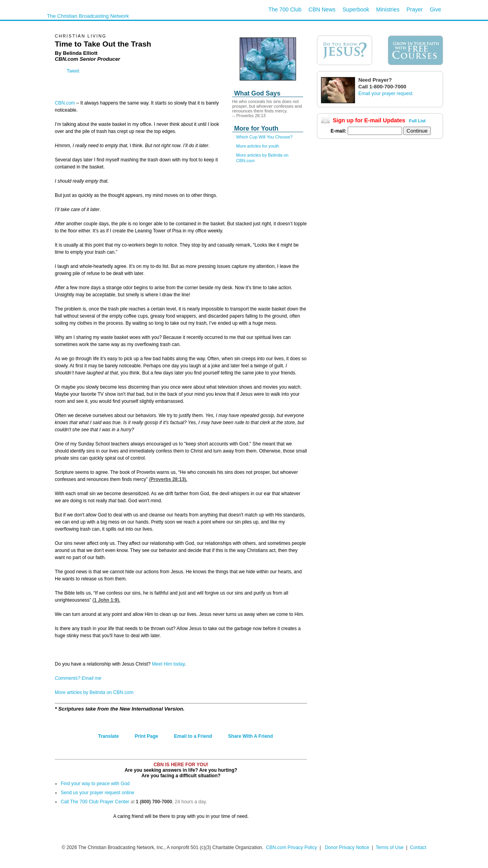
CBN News (322, 9)
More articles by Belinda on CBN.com (94, 692)
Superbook (356, 9)
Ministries (388, 9)
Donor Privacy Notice (347, 847)
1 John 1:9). (107, 600)
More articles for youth (258, 146)
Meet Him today (168, 664)
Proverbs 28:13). (169, 479)
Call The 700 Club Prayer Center (95, 802)
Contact (418, 847)
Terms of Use (390, 847)
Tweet (73, 71)
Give (435, 9)
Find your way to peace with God (95, 784)
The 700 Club (285, 9)
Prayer (414, 9)
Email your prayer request (385, 94)
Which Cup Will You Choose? (264, 137)
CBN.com (65, 103)
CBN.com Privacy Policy (291, 847)
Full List (417, 121)
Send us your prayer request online (98, 793)
